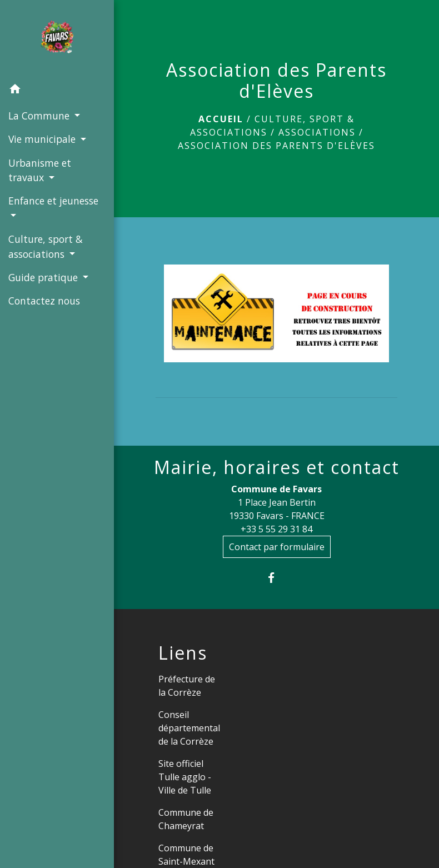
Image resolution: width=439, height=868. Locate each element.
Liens (183, 653)
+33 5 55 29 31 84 (276, 529)
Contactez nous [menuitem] (44, 301)
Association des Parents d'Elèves (276, 146)
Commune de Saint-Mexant (186, 855)
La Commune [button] (40, 116)
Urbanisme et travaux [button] (40, 170)
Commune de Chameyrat (186, 819)
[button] (57, 91)
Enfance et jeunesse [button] (53, 201)
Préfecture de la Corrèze (187, 686)
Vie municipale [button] (43, 139)
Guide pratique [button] (44, 277)
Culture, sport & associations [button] (46, 246)
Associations (317, 132)
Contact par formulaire (277, 547)
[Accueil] (57, 39)
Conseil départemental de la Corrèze (189, 728)
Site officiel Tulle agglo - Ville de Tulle (185, 777)
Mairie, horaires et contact (277, 467)
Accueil (221, 119)
